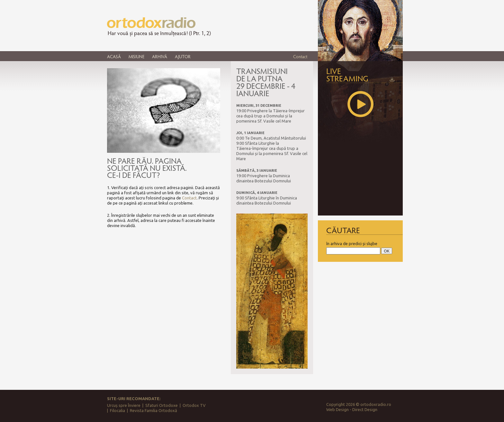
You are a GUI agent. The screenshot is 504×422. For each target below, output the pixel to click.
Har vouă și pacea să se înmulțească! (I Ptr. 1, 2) (159, 33)
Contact (300, 56)
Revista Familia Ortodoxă (153, 410)
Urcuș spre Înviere (124, 405)
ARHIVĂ (160, 56)
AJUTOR (183, 56)
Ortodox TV (194, 405)
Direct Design (365, 409)
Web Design (337, 409)
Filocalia (117, 410)
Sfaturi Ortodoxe (162, 405)
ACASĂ (114, 56)
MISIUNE (136, 56)
